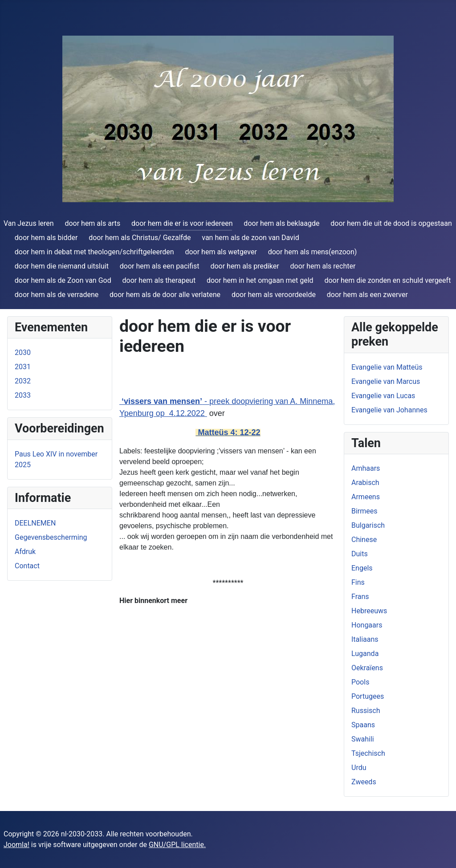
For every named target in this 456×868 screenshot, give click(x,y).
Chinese (364, 540)
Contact (27, 566)
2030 (23, 352)
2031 (23, 367)
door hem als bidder (46, 238)
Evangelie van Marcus (386, 381)
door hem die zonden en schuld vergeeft (387, 280)
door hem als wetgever (221, 252)
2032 (23, 381)
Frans (360, 597)
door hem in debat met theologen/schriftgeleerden (94, 252)
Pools (360, 682)
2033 (23, 395)
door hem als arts (92, 223)
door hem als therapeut (159, 280)
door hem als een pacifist (160, 266)
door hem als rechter (323, 266)
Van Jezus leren (29, 223)
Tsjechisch (368, 753)
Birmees (364, 511)
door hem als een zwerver (367, 295)
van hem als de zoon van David (250, 238)
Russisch (366, 711)
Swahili (363, 739)
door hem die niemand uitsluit (62, 266)
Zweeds (364, 782)
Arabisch (365, 483)
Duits (360, 554)
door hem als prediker (244, 266)
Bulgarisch (368, 525)
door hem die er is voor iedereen (182, 223)
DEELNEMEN (35, 523)
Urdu (359, 768)
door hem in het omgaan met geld (260, 280)
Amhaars (366, 468)
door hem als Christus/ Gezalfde (140, 238)
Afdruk (25, 552)
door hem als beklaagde (281, 223)
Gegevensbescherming (51, 537)
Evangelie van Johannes (389, 410)
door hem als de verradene (57, 295)
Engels (362, 568)
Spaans (363, 725)
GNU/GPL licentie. (177, 845)
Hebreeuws (369, 611)
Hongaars (367, 625)
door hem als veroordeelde (274, 295)
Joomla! (16, 845)
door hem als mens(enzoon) (313, 252)
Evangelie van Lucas (383, 396)
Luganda (365, 654)
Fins (358, 582)
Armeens (366, 497)
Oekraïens (367, 668)
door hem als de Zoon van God (63, 280)
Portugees (368, 696)
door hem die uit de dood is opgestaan (391, 223)
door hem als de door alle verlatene (165, 295)
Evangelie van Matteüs (387, 367)
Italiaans (365, 639)
